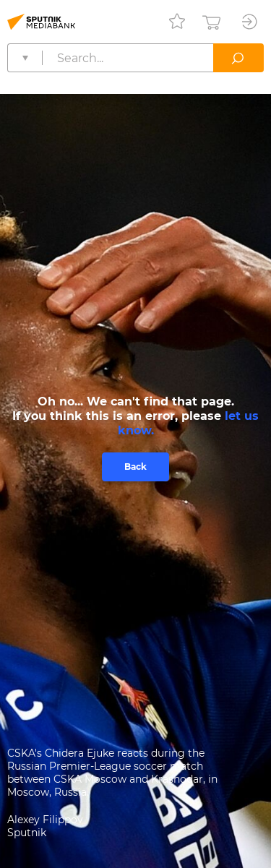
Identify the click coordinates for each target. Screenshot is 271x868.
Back (135, 467)
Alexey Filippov (45, 820)
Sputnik (27, 833)
